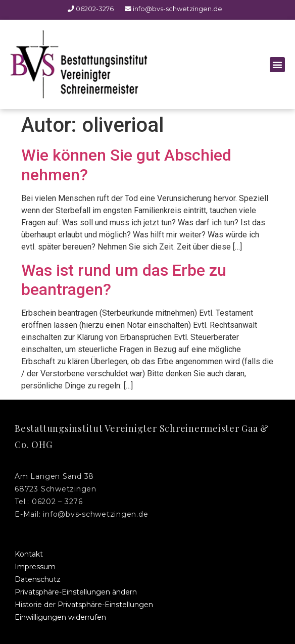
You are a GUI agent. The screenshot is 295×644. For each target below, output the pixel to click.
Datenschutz (38, 579)
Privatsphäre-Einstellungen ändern (76, 592)
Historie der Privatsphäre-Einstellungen (84, 605)
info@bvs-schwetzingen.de (169, 9)
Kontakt (29, 554)
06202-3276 (91, 9)
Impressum (35, 567)
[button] (277, 65)
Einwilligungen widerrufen (60, 617)
